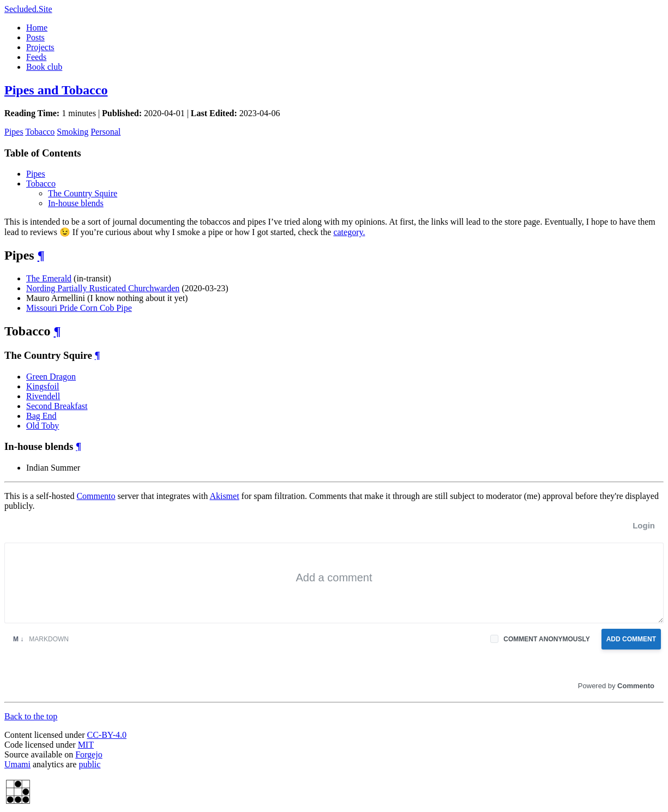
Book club (44, 67)
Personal (106, 132)
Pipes (14, 132)
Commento (96, 496)
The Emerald (49, 278)
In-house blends (76, 203)
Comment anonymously (546, 639)
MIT (86, 745)
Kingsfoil (43, 386)
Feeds (36, 57)
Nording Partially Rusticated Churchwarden (103, 288)
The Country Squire (83, 193)
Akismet (224, 496)
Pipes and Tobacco (56, 90)
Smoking (73, 132)
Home (37, 28)
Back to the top (31, 716)
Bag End (41, 416)
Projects (40, 47)
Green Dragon (51, 377)
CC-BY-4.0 (107, 735)
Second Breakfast (57, 406)
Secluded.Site (28, 9)
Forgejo (89, 754)
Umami (17, 764)
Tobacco (40, 132)
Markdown (41, 639)
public (89, 764)
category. (349, 232)
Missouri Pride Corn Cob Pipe (79, 308)
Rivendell (43, 396)
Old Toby (43, 426)
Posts (35, 37)
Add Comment (631, 639)
